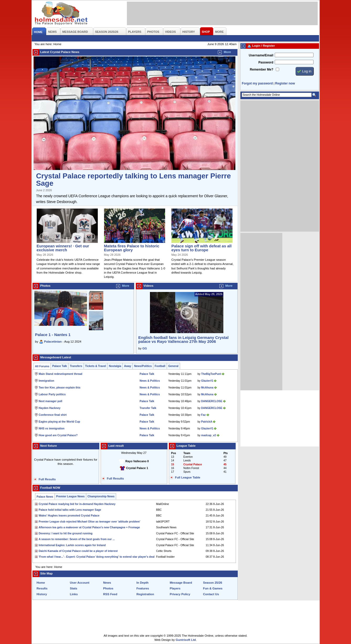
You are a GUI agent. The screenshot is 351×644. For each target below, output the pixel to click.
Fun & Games (213, 588)
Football (160, 366)
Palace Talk (60, 366)
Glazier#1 (207, 381)
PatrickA (207, 422)
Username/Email (261, 55)
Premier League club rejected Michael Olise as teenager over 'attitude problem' (90, 522)
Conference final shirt (53, 415)
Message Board (181, 583)
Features (143, 588)
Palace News (45, 497)
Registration (145, 594)
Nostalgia (115, 366)
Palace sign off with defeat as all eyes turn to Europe (202, 248)
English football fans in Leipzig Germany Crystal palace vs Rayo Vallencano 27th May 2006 (183, 339)
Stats (74, 588)
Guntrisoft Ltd (186, 640)
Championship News (101, 496)
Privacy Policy (180, 594)
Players (175, 588)
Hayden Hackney (50, 408)
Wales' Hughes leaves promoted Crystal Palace (69, 516)
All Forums (42, 366)
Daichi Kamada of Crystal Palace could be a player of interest (78, 551)
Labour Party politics (52, 394)
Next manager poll (51, 401)
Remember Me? (261, 70)
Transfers (76, 366)
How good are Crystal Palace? (58, 435)
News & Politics (150, 381)
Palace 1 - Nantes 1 (53, 335)
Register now (285, 83)
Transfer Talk (148, 408)
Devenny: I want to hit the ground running (66, 533)
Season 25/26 (213, 583)
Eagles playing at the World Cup (60, 422)
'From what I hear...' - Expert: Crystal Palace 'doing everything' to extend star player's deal (97, 557)
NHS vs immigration (52, 429)
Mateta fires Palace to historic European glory (132, 248)
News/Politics (143, 366)
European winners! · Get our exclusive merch (63, 248)
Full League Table (188, 477)
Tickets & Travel (96, 366)
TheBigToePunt (211, 374)
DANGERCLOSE (212, 401)
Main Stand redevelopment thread (61, 374)
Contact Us (211, 594)
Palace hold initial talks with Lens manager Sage (70, 510)
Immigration (47, 381)
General (173, 366)
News (107, 583)
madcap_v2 (208, 435)
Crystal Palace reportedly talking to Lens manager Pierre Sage (134, 180)
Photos (108, 588)
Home (41, 583)
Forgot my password (257, 83)
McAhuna (207, 388)
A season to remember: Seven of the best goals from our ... (77, 539)
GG (145, 348)
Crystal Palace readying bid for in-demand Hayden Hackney (77, 504)
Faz (203, 415)
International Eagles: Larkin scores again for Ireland (72, 545)
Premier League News (70, 496)
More (228, 52)
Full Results (47, 479)
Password (266, 62)
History (42, 594)
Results (42, 588)
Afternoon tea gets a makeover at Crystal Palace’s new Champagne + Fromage (89, 527)
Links (74, 594)
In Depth (143, 583)
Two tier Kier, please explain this (60, 388)
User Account (80, 583)
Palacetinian (53, 342)
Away (128, 366)
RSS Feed (110, 594)
